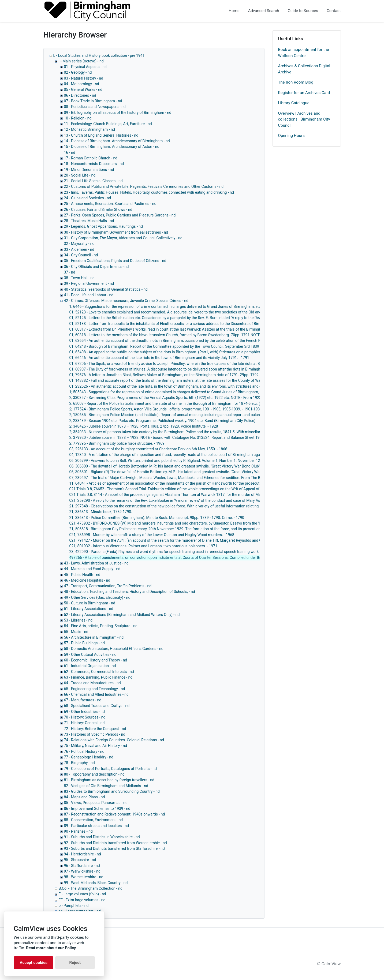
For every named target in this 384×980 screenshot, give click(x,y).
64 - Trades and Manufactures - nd (92, 683)
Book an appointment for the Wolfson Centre (304, 53)
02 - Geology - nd (78, 72)
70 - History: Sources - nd (85, 717)
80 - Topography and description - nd (94, 774)
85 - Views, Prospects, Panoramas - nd (96, 803)
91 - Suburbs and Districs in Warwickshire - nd (102, 837)
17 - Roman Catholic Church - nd (91, 158)
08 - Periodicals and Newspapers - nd (95, 107)
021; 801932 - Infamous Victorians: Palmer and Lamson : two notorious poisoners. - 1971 (143, 546)
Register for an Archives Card (304, 93)
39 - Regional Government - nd (89, 283)
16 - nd (70, 152)
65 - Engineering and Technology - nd (95, 689)
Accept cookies (33, 963)
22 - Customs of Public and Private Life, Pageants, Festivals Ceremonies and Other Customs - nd (144, 186)
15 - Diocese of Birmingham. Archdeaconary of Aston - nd (112, 147)
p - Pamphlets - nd (74, 906)
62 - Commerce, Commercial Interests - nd (99, 672)
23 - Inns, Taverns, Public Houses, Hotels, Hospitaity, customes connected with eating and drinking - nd (149, 192)
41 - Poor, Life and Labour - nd (89, 295)
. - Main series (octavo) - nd (81, 61)
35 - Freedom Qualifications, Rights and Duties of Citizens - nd (115, 261)
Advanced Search (264, 11)
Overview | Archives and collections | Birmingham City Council (304, 119)
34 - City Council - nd (81, 255)
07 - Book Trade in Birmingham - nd (93, 101)
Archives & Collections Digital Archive (304, 69)
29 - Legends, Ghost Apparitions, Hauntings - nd (103, 226)
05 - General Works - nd (83, 89)
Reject (75, 963)
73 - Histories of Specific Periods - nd (95, 734)
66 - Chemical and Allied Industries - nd (96, 694)
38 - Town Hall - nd (79, 278)
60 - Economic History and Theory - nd (96, 660)
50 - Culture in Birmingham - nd (90, 603)
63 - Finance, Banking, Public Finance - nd (98, 677)
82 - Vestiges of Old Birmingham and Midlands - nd (106, 786)
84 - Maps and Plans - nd (85, 797)
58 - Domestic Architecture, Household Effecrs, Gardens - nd (114, 649)
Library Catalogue (294, 103)
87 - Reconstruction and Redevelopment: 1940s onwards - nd (115, 814)
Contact (334, 11)
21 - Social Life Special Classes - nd (93, 181)
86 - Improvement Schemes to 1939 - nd (97, 809)
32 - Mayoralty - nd (79, 244)
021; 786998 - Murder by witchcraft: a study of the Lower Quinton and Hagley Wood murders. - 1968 (152, 535)
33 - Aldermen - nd (79, 249)
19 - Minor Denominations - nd (89, 170)
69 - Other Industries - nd (84, 712)
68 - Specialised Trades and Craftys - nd (97, 706)
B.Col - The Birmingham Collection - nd (91, 888)
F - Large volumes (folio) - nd (82, 894)
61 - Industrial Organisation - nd (90, 666)
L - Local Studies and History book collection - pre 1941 (99, 55)
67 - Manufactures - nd (83, 700)
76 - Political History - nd (84, 751)
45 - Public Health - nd (82, 575)
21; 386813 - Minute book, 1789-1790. (101, 512)
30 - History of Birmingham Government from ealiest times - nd (116, 232)
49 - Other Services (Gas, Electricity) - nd (97, 597)
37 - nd (70, 272)
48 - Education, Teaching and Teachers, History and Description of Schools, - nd (130, 592)
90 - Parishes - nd (78, 831)
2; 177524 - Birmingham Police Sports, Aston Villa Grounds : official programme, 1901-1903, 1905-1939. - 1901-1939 (166, 409)
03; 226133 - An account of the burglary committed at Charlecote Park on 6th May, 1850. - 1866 (148, 449)
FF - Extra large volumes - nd (82, 900)
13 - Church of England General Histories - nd (101, 135)
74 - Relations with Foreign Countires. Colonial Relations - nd (114, 740)
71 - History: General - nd (84, 723)
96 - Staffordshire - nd (82, 866)
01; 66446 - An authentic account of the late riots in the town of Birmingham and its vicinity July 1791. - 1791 (159, 358)
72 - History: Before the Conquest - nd (95, 729)
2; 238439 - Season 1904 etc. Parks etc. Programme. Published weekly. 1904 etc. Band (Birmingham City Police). (163, 421)
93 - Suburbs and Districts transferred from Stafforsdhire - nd (114, 848)
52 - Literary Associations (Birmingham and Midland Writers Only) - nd (122, 615)
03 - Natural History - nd (84, 78)
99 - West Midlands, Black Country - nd (96, 883)
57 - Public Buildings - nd (84, 643)
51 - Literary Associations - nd (89, 609)
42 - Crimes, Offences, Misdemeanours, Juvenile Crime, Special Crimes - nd (126, 301)
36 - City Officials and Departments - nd (96, 267)
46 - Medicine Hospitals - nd (87, 580)
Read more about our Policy (51, 948)
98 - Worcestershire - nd (84, 877)
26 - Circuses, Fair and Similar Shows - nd (98, 210)
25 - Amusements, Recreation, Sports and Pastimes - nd (110, 204)
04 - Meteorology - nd (82, 84)
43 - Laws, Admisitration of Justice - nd (96, 563)
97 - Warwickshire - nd (82, 871)
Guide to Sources (303, 11)
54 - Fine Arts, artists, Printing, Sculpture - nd (101, 626)
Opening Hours (291, 136)
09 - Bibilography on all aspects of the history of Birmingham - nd (118, 113)
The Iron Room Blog (296, 82)
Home (234, 11)
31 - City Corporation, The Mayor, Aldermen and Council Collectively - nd (123, 238)
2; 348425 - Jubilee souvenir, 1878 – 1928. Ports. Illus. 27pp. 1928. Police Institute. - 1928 (144, 426)
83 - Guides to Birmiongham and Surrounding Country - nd (112, 791)
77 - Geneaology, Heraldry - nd (89, 757)
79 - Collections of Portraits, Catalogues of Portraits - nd (110, 769)
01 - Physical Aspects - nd (85, 67)
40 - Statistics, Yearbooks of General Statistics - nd (106, 289)
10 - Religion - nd (78, 118)
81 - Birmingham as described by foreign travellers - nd (109, 780)
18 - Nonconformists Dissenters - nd (94, 164)
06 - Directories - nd (80, 95)
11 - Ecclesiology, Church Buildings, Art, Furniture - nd (108, 124)
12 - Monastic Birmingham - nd (90, 129)
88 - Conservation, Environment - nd (94, 820)
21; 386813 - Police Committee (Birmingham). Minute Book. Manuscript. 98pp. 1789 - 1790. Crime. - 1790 (157, 518)
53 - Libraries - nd (78, 620)
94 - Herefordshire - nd (83, 854)
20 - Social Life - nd (80, 175)
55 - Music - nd (76, 632)
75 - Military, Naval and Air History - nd (96, 746)
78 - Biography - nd (79, 763)
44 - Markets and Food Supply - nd (92, 569)
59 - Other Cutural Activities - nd (90, 654)
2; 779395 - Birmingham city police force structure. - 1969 (117, 443)
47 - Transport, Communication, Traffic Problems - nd (108, 586)
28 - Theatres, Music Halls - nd (89, 221)
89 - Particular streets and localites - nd (96, 826)
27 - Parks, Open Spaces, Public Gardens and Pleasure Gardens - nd (120, 215)
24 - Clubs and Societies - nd (88, 198)
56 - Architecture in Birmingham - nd (94, 637)
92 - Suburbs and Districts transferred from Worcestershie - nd (115, 843)
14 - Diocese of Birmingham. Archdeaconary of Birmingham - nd (117, 141)
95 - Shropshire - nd (80, 860)
